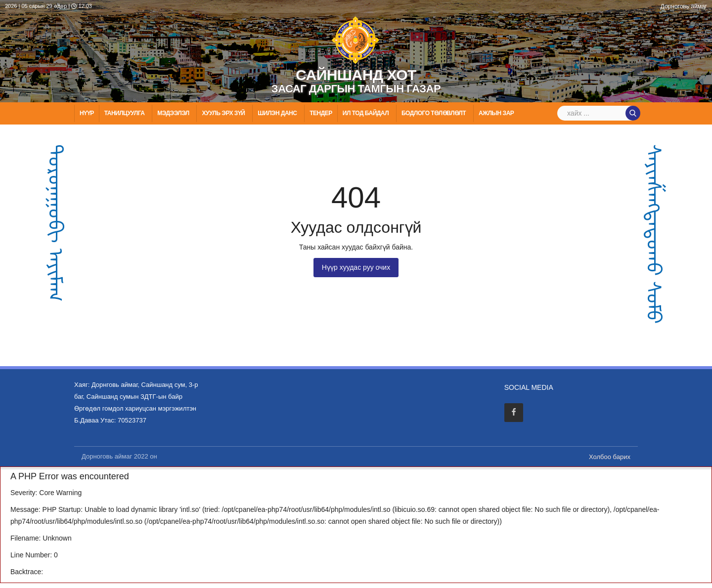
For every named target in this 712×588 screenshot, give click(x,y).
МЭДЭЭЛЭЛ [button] (174, 113)
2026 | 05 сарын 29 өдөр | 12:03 (48, 6)
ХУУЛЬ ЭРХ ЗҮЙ (224, 113)
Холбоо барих (610, 457)
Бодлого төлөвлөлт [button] (434, 113)
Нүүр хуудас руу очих (356, 267)
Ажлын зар (497, 113)
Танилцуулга (125, 113)
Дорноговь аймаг (684, 6)
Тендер (321, 113)
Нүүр (87, 113)
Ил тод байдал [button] (366, 113)
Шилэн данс (278, 113)
